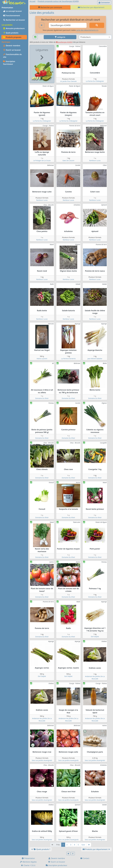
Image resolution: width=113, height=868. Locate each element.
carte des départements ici (87, 30)
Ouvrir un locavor (12, 50)
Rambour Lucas (95, 160)
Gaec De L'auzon (68, 160)
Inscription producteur (56, 865)
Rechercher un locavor (14, 20)
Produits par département (96, 849)
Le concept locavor (12, 11)
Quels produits (11, 33)
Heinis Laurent (42, 359)
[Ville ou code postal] (68, 25)
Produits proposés (12, 37)
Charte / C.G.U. (28, 865)
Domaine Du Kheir (42, 398)
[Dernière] (89, 845)
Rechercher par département (91, 7)
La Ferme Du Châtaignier (95, 81)
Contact (85, 858)
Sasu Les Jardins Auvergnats (42, 760)
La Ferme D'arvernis (68, 359)
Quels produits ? (41, 849)
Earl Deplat (95, 637)
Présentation (28, 858)
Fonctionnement (12, 16)
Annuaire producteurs (14, 28)
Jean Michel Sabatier (95, 359)
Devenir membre (12, 46)
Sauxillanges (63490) (64, 42)
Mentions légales (28, 862)
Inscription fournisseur (9, 63)
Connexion (104, 3)
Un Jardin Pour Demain (68, 81)
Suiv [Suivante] (83, 845)
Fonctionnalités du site (12, 56)
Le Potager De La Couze (42, 160)
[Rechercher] (97, 25)
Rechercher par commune (50, 7)
